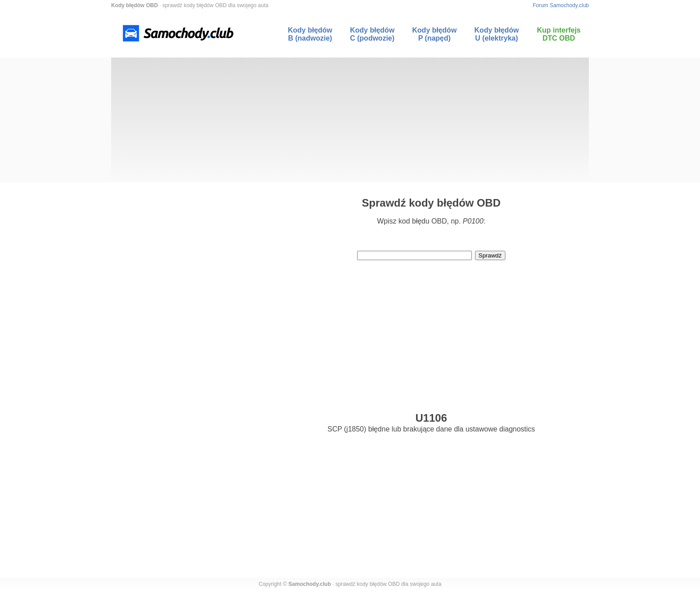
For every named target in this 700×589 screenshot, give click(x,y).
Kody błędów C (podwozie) (372, 34)
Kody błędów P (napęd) (434, 34)
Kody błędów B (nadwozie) (310, 34)
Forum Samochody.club (561, 5)
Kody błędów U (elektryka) (497, 34)
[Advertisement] (350, 120)
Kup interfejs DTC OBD (559, 34)
